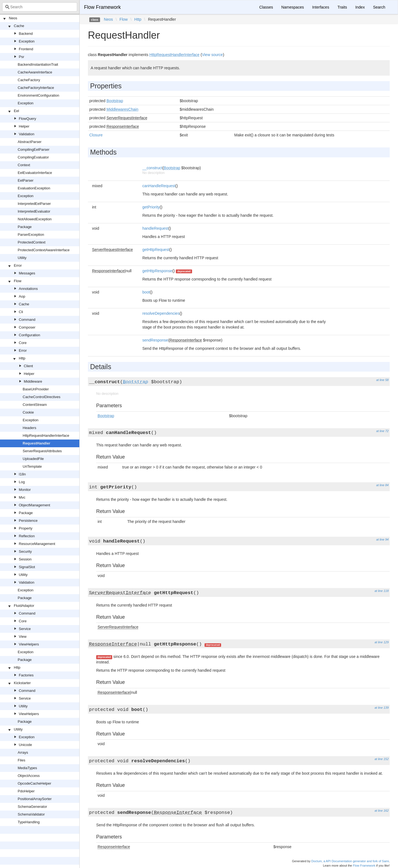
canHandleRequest (159, 186)
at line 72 (382, 431)
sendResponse (155, 340)
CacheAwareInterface (35, 72)
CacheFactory (29, 80)
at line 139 (382, 708)
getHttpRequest (156, 250)
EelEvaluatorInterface (35, 173)
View (23, 637)
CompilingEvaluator (33, 157)
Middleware (33, 381)
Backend (26, 34)
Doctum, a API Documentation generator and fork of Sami (350, 861)
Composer (27, 327)
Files (21, 760)
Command (27, 320)
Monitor (25, 490)
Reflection (27, 536)
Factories (26, 675)
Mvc (22, 497)
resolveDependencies (161, 313)
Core (23, 343)
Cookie (28, 412)
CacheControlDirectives (42, 397)
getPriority (151, 207)
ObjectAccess (29, 776)
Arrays (23, 752)
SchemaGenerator (32, 807)
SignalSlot (27, 567)
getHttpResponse (157, 271)
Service (25, 629)
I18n (22, 474)
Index (360, 7)
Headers (29, 428)
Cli (21, 312)
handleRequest (155, 228)
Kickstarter (22, 683)
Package (25, 227)
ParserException (31, 235)
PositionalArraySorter (35, 799)
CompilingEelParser (34, 149)
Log (22, 482)
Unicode (25, 745)
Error (18, 265)
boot (146, 292)
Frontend (26, 49)
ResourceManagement (37, 544)
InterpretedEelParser (34, 204)
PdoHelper (26, 791)
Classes (266, 7)
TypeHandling (29, 822)
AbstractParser (30, 142)
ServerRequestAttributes (42, 451)
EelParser (26, 180)
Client (28, 366)
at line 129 (382, 642)
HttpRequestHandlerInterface (46, 436)
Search (379, 7)
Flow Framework (102, 7)
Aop (22, 296)
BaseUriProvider (36, 389)
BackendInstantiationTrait (38, 64)
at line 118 (382, 591)
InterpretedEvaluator (34, 211)
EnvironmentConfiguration (38, 95)
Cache (19, 26)
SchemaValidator (31, 814)
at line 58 (382, 380)
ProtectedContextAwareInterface (44, 250)
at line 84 (382, 485)
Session (25, 559)
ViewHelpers (29, 644)
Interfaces (320, 7)
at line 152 (382, 759)
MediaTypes (27, 768)
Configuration (29, 335)
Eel (16, 111)
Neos (13, 18)
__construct (152, 168)
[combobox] (40, 7)
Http (22, 358)
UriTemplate (32, 466)
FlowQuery (28, 119)
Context (24, 165)
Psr (22, 57)
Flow (18, 281)
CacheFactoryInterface (36, 88)
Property (26, 528)
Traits (342, 7)
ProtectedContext (32, 242)
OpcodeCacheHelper (34, 783)
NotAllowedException (35, 219)
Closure (96, 135)
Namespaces (293, 7)
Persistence (28, 521)
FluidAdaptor (24, 606)
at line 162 (382, 811)
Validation (27, 134)
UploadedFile (33, 459)
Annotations (28, 289)
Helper (24, 126)
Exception (27, 41)
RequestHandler (36, 443)
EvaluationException (34, 188)
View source (212, 55)
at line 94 (382, 539)
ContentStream (35, 405)
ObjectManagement (34, 505)
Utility (22, 258)
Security (25, 551)
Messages (27, 273)
